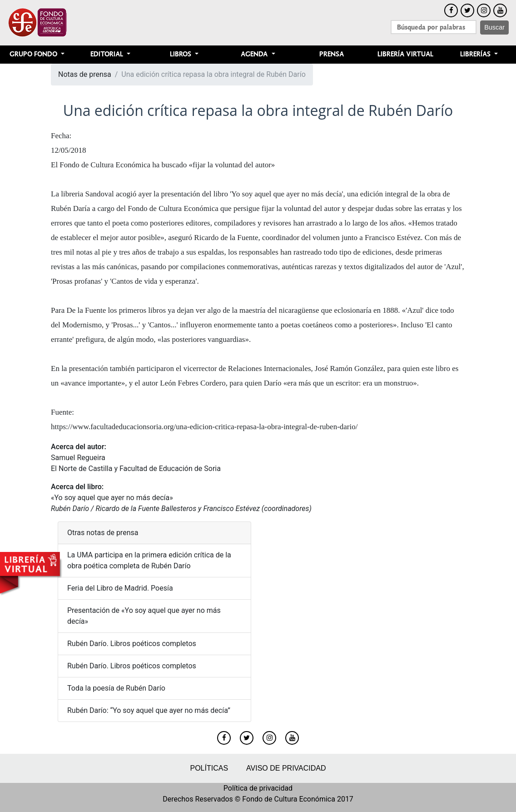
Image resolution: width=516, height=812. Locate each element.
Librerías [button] (476, 54)
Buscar (494, 27)
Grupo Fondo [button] (34, 54)
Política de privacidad (258, 788)
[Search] (434, 27)
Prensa (332, 54)
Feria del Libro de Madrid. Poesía (120, 588)
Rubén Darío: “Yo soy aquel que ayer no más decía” (149, 710)
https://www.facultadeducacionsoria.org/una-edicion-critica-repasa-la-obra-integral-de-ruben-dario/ (204, 427)
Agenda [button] (255, 54)
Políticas (209, 768)
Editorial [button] (108, 54)
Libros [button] (181, 54)
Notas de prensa (85, 74)
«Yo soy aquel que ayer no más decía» (112, 498)
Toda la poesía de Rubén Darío (116, 688)
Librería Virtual (405, 54)
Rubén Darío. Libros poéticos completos (133, 644)
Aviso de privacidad (286, 768)
